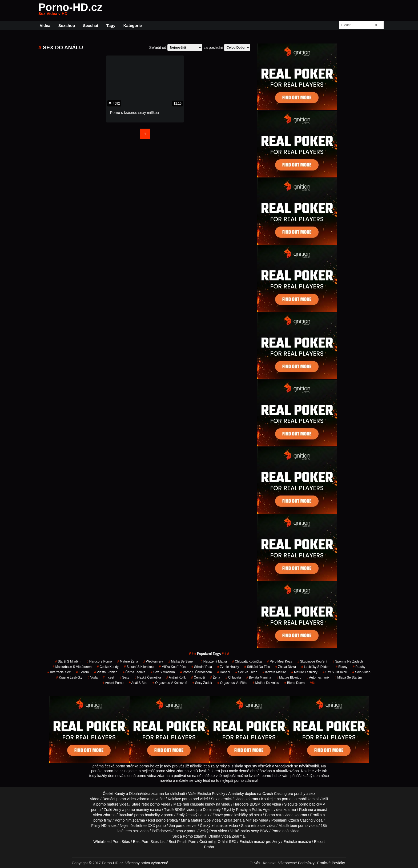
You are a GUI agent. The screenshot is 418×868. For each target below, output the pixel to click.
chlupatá (233, 677)
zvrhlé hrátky (228, 667)
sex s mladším (163, 672)
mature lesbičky (304, 672)
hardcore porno (99, 661)
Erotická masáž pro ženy (260, 842)
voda (93, 677)
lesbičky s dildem (316, 667)
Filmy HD (99, 826)
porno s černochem (196, 672)
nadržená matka (214, 661)
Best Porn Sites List (149, 842)
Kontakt (269, 863)
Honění (224, 672)
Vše (313, 683)
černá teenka (134, 672)
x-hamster (220, 826)
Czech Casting (274, 794)
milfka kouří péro (172, 667)
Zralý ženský (187, 815)
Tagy (111, 25)
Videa (45, 25)
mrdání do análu (266, 683)
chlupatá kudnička (247, 661)
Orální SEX (227, 842)
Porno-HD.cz (70, 10)
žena (215, 677)
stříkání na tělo (257, 667)
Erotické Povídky (331, 863)
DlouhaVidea (140, 794)
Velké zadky (240, 831)
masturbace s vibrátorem (72, 667)
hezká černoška (148, 677)
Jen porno (177, 826)
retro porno (151, 804)
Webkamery (153, 661)
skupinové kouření (312, 661)
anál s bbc (138, 683)
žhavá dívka (286, 667)
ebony (341, 667)
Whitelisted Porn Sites (112, 842)
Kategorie (133, 25)
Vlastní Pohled (106, 672)
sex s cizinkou (335, 672)
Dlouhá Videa (220, 836)
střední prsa (202, 667)
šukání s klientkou (139, 667)
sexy (124, 677)
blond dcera (295, 683)
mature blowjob (289, 677)
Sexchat (91, 25)
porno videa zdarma (133, 799)
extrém (82, 672)
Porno (188, 836)
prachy (359, 667)
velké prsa (174, 831)
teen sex (132, 831)
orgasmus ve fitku (232, 683)
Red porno (157, 820)
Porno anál (280, 831)
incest (108, 677)
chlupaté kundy (203, 804)
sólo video (361, 672)
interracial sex (59, 672)
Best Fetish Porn (183, 842)
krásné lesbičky (69, 677)
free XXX (148, 826)
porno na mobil (294, 799)
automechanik (318, 677)
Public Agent (262, 810)
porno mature (107, 804)
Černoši (198, 677)
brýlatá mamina (259, 677)
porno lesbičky (236, 815)
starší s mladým (68, 661)
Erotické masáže (297, 842)
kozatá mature (274, 672)
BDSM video (185, 810)
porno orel (190, 799)
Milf (248, 820)
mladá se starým (348, 677)
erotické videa (233, 799)
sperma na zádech (348, 661)
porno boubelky (147, 815)
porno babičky (310, 804)
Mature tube (201, 820)
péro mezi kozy (280, 661)
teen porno (299, 826)
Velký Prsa (208, 831)
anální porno (113, 683)
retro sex (258, 826)
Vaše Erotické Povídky (207, 794)
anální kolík (176, 677)
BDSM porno (260, 804)
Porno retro (274, 815)
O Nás (255, 863)
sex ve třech (246, 672)
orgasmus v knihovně (170, 683)
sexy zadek (202, 683)
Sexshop (67, 25)
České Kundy (108, 667)
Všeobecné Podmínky (296, 863)
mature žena (128, 661)
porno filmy (102, 820)
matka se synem (182, 661)
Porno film (123, 820)
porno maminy (137, 810)
